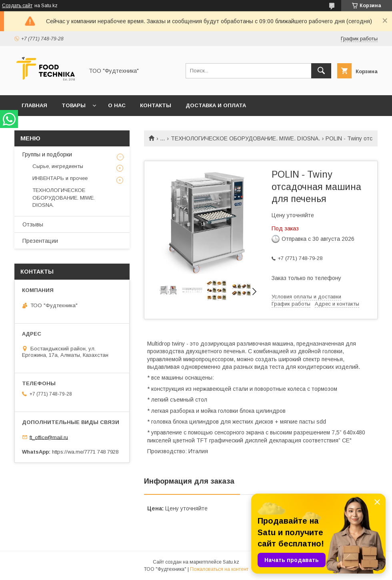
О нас (117, 105)
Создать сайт (17, 6)
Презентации (40, 241)
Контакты (156, 105)
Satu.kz (231, 562)
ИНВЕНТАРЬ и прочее (60, 178)
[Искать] (321, 71)
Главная (34, 105)
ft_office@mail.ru (49, 437)
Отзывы (33, 224)
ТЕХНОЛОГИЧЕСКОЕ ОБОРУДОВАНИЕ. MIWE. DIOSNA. (245, 138)
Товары (74, 105)
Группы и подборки (47, 154)
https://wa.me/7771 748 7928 (85, 452)
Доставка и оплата (216, 105)
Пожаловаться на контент (219, 569)
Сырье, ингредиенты (58, 166)
